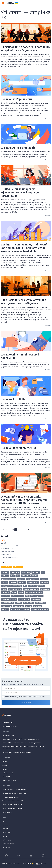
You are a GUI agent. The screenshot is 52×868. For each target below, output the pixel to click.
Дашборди (44, 579)
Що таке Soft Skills (13, 399)
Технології (5, 610)
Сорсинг (29, 606)
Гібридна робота (32, 579)
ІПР (25, 586)
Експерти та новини (8, 546)
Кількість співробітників (36, 586)
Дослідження (6, 833)
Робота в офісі (29, 603)
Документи (13, 582)
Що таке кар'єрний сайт (16, 99)
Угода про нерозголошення (20, 610)
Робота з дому (6, 606)
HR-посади (36, 572)
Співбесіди (37, 606)
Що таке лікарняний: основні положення (20, 356)
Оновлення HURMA (7, 552)
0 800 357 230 (8, 723)
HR (2, 543)
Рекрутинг (4, 554)
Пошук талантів (24, 599)
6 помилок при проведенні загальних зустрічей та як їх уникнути (25, 49)
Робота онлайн (18, 606)
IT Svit (38, 864)
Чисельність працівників (40, 610)
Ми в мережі (6, 777)
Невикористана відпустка (34, 593)
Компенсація (45, 589)
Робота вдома (41, 603)
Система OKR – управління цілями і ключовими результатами (22, 743)
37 (13, 530)
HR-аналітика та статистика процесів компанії (17, 753)
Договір (4, 582)
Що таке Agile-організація (18, 148)
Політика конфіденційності (11, 797)
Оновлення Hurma (8, 844)
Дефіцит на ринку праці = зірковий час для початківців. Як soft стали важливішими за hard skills (24, 248)
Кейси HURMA (5, 549)
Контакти (5, 769)
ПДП (27, 596)
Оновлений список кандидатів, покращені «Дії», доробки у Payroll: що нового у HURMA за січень (24, 500)
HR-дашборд (15, 572)
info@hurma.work (10, 726)
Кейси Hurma (18, 567)
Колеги (4, 589)
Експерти (22, 582)
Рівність (19, 603)
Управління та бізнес (8, 557)
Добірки (5, 836)
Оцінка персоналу (17, 596)
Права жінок (36, 599)
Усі (2, 540)
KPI (43, 572)
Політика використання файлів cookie (14, 793)
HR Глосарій (6, 848)
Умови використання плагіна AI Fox (13, 801)
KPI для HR (5, 576)
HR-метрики (26, 572)
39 (19, 530)
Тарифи (5, 762)
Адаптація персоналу (8, 579)
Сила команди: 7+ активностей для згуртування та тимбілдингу (23, 302)
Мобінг (21, 593)
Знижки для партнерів (9, 781)
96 (25, 530)
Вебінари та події (8, 773)
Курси (14, 593)
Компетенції (6, 593)
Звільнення (44, 582)
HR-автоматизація (8, 735)
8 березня (5, 572)
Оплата (5, 765)
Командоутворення (15, 589)
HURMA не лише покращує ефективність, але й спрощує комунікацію (20, 192)
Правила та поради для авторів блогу (14, 790)
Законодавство (33, 582)
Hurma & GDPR (7, 812)
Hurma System (6, 567)
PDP (18, 576)
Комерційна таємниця (31, 589)
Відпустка (21, 579)
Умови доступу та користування (12, 805)
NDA (12, 576)
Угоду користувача (25, 698)
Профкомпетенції (7, 603)
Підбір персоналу (37, 596)
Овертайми (5, 596)
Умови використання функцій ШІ (13, 808)
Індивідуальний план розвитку (11, 586)
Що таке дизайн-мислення (18, 448)
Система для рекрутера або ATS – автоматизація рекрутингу (21, 739)
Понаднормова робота (9, 599)
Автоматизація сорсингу (29, 576)
